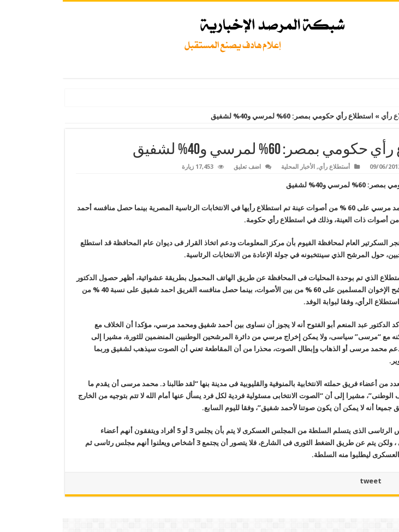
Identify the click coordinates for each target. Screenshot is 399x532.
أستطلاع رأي (337, 116)
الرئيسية (380, 116)
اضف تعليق (184, 167)
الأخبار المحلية (235, 167)
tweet (308, 481)
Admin (367, 167)
